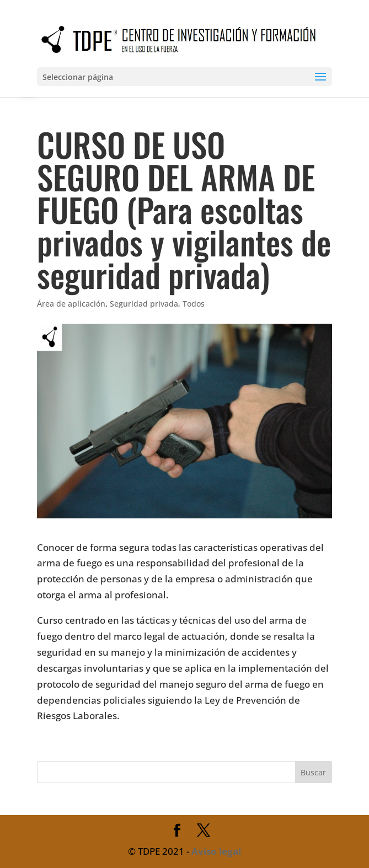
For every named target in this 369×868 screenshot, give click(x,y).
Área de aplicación (71, 304)
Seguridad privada (144, 304)
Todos (194, 304)
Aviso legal (216, 851)
